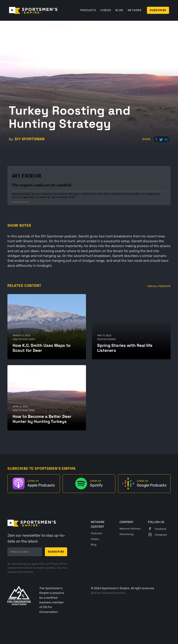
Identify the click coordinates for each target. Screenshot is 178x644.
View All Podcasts (159, 286)
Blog (119, 10)
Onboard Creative (114, 593)
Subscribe (158, 10)
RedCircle (26, 202)
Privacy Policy (58, 564)
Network (135, 10)
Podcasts (88, 10)
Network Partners (130, 529)
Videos (106, 10)
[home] (33, 10)
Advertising (126, 534)
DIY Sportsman (30, 139)
